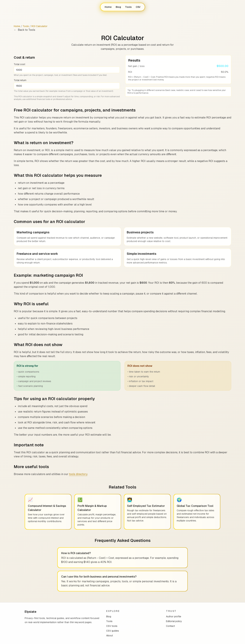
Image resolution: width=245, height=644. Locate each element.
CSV (138, 7)
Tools (128, 7)
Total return (20, 80)
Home (108, 7)
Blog (118, 7)
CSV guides (113, 631)
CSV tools (112, 626)
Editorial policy (174, 621)
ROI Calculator (39, 26)
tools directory (78, 474)
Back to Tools (24, 30)
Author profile (174, 616)
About (110, 636)
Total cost (19, 64)
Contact (170, 626)
